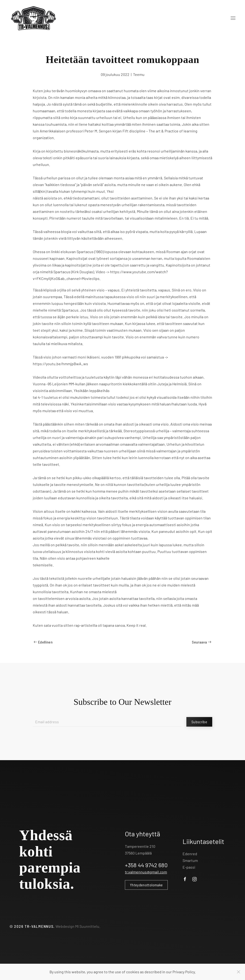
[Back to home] (33, 18)
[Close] (239, 972)
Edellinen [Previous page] (43, 642)
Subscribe (199, 722)
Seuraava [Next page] (202, 642)
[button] (233, 18)
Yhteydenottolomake (146, 885)
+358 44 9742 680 (146, 865)
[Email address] (107, 722)
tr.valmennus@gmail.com (146, 872)
